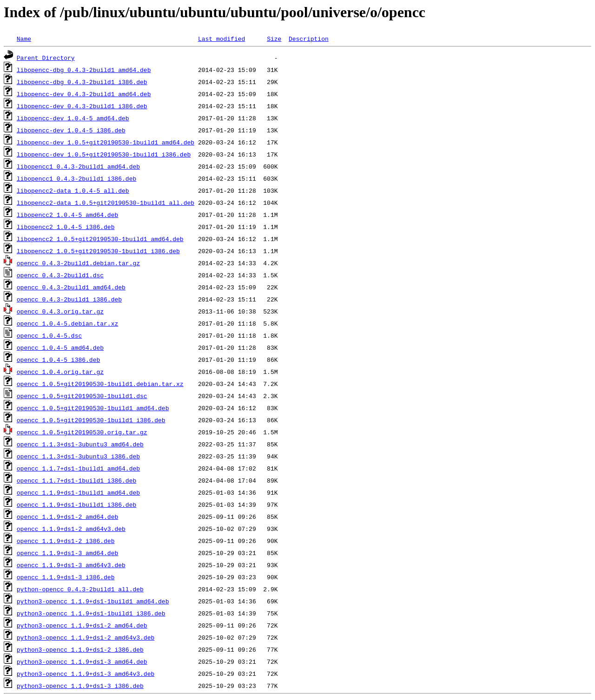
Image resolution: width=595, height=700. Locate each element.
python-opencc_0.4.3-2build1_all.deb (80, 589)
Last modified (221, 39)
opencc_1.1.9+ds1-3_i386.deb (66, 577)
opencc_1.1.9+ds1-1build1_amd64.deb (78, 492)
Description (309, 39)
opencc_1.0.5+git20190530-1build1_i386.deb (91, 420)
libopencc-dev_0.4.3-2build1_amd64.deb (84, 94)
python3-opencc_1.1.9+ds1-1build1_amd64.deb (93, 601)
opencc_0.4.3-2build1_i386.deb (69, 299)
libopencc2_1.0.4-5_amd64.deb (67, 215)
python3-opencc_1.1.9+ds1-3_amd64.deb (82, 661)
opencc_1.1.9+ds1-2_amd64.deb (67, 517)
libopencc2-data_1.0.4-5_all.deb (73, 190)
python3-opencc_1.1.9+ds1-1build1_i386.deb (91, 613)
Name (24, 39)
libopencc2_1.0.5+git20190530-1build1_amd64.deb (100, 239)
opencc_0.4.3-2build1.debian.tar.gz (78, 263)
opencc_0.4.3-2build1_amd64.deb (71, 287)
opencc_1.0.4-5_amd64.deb (60, 347)
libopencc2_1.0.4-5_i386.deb (66, 227)
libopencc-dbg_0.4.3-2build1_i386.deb (82, 82)
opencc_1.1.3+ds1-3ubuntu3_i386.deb (78, 456)
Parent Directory (46, 58)
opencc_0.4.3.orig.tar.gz (60, 311)
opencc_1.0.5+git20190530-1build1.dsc (82, 396)
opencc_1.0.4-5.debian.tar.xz (67, 323)
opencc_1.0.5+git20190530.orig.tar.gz (82, 432)
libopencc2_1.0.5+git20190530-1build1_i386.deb (98, 251)
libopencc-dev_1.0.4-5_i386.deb (71, 130)
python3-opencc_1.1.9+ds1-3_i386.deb (80, 686)
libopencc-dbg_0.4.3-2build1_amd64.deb (84, 70)
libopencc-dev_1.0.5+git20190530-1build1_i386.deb (104, 154)
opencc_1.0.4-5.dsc (49, 335)
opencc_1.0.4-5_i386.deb (58, 360)
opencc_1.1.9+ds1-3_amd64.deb (67, 553)
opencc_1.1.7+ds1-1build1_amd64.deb (78, 468)
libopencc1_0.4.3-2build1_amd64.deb (78, 166)
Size (274, 39)
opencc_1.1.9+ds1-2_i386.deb (66, 541)
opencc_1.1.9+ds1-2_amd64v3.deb (71, 529)
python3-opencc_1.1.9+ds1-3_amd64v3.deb (86, 674)
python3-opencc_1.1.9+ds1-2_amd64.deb (82, 625)
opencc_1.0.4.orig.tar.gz (60, 372)
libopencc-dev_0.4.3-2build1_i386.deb (82, 106)
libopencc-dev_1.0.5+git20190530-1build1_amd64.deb (106, 142)
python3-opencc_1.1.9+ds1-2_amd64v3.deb (86, 637)
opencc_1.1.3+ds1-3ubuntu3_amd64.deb (80, 444)
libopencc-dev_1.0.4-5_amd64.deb (73, 118)
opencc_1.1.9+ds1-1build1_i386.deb (76, 504)
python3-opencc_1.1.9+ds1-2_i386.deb (80, 649)
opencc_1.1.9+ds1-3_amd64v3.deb (71, 565)
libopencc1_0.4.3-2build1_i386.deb (76, 178)
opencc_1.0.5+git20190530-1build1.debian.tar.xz (100, 384)
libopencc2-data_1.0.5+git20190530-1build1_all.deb (106, 203)
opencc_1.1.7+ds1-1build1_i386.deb (76, 480)
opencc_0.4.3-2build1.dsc (60, 275)
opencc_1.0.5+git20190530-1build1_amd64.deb (93, 408)
